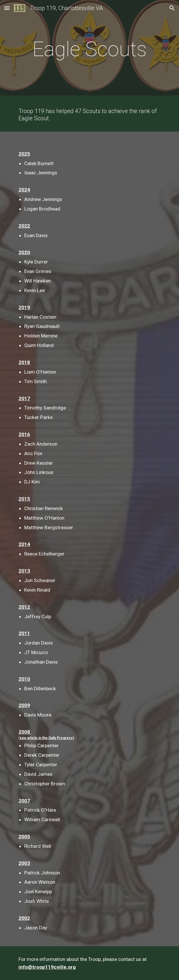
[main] (89, 49)
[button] (7, 8)
